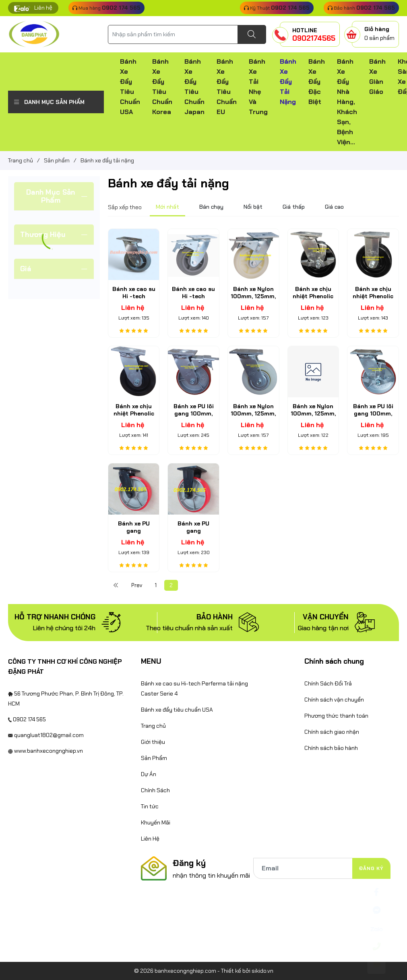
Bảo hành (361, 8)
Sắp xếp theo (125, 207)
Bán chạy (211, 207)
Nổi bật (253, 207)
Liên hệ (43, 8)
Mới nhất (167, 207)
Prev (137, 585)
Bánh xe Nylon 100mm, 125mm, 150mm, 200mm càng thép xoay (253, 417)
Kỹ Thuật (277, 8)
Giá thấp (294, 207)
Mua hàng (106, 8)
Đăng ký (371, 868)
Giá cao (334, 207)
